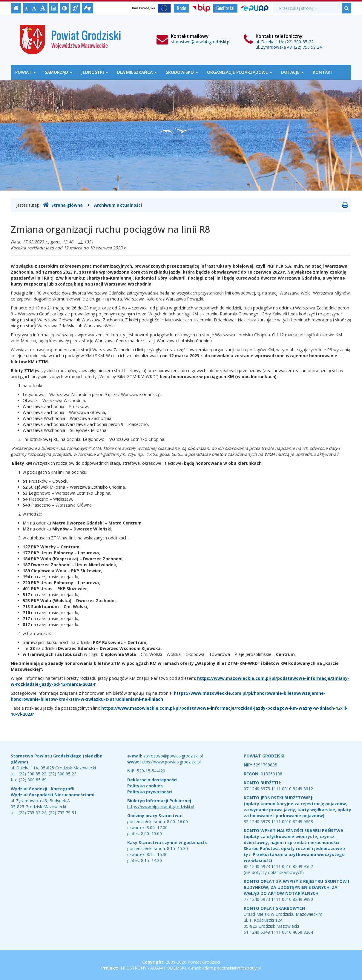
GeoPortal (225, 8)
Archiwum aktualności (118, 205)
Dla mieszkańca (137, 72)
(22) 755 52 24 (308, 47)
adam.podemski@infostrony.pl (231, 968)
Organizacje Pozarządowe (240, 72)
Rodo (181, 8)
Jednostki (95, 72)
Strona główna (63, 205)
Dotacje (292, 72)
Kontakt (323, 72)
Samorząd (59, 72)
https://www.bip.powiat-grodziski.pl (161, 807)
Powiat (26, 72)
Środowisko (182, 72)
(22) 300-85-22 (299, 42)
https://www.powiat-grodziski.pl (171, 762)
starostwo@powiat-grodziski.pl (201, 42)
